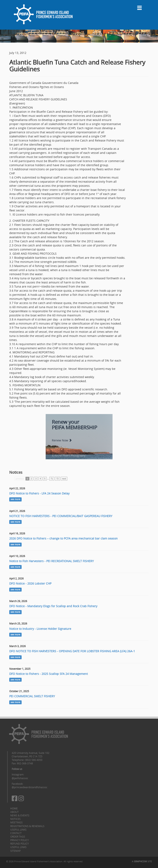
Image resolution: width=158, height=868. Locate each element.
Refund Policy (20, 844)
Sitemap (15, 851)
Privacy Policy (20, 840)
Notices (15, 819)
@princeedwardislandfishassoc (30, 787)
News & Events (20, 815)
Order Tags (18, 837)
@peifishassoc (20, 778)
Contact (16, 833)
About (15, 812)
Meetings (16, 822)
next (64, 479)
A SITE (142, 861)
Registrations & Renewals (27, 826)
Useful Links (18, 830)
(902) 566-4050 (34, 760)
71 (52, 479)
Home (14, 808)
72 (57, 479)
